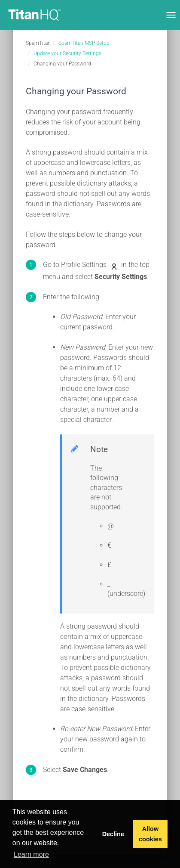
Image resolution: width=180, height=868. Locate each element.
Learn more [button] (31, 854)
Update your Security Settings (67, 53)
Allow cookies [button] (150, 834)
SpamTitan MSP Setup (84, 43)
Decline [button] (113, 834)
